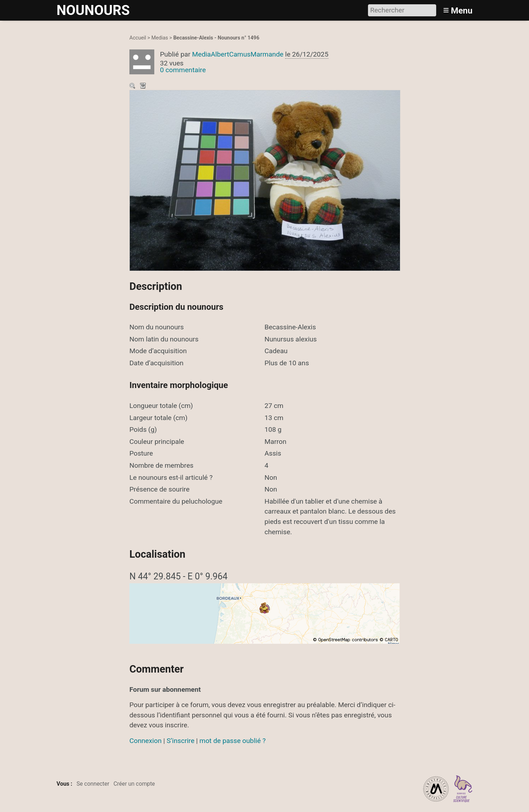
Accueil (138, 38)
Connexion (146, 741)
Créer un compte (134, 784)
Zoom (133, 86)
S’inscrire (181, 741)
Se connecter (93, 784)
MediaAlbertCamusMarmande (238, 54)
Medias (160, 38)
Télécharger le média (144, 86)
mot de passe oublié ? (233, 741)
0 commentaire (183, 70)
